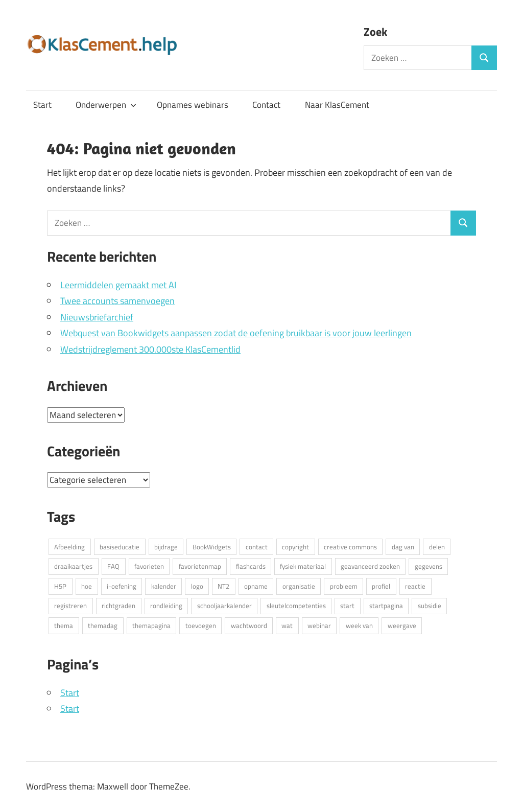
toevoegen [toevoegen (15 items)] (201, 625)
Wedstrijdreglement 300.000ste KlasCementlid (150, 349)
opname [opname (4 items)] (256, 586)
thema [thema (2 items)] (64, 625)
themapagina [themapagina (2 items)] (151, 625)
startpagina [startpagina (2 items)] (386, 606)
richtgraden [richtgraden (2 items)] (118, 606)
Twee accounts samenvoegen (117, 301)
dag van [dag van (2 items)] (403, 547)
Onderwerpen (106, 105)
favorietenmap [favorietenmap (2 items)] (200, 566)
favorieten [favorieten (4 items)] (149, 566)
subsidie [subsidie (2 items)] (430, 606)
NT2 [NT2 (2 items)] (223, 586)
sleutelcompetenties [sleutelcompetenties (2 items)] (296, 606)
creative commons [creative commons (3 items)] (350, 547)
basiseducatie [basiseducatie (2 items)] (120, 547)
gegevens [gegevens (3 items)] (429, 566)
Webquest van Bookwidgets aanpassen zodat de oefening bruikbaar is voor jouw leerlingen (236, 333)
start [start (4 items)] (347, 606)
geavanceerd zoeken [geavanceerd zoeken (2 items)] (370, 566)
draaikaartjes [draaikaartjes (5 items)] (73, 566)
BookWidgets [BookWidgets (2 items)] (212, 547)
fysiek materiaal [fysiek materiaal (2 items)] (303, 566)
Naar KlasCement (337, 105)
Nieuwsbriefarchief (97, 317)
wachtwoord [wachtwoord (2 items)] (249, 625)
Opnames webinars (193, 105)
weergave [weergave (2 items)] (402, 625)
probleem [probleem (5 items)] (344, 586)
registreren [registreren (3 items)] (70, 606)
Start (42, 105)
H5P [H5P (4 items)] (60, 586)
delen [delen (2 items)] (437, 547)
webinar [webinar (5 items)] (319, 625)
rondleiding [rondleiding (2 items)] (166, 606)
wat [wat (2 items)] (287, 625)
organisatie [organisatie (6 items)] (299, 586)
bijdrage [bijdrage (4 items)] (166, 547)
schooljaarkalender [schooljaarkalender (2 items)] (224, 606)
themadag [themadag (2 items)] (103, 625)
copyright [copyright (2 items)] (295, 547)
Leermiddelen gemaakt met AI (118, 285)
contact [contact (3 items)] (257, 547)
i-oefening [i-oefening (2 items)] (122, 586)
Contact (266, 105)
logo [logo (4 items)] (197, 586)
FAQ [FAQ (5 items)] (113, 566)
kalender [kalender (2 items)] (164, 586)
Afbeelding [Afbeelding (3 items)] (69, 547)
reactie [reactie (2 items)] (415, 586)
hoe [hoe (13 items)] (87, 586)
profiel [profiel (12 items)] (381, 586)
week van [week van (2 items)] (359, 625)
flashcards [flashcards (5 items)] (251, 566)
